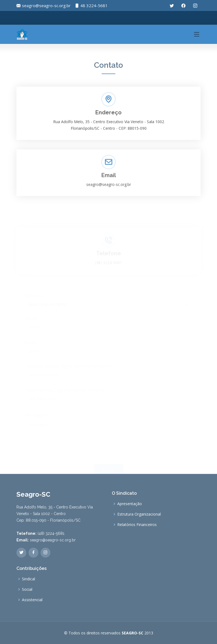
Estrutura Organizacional (139, 514)
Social (27, 589)
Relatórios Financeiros (137, 525)
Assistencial (32, 600)
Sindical (28, 579)
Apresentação (130, 504)
